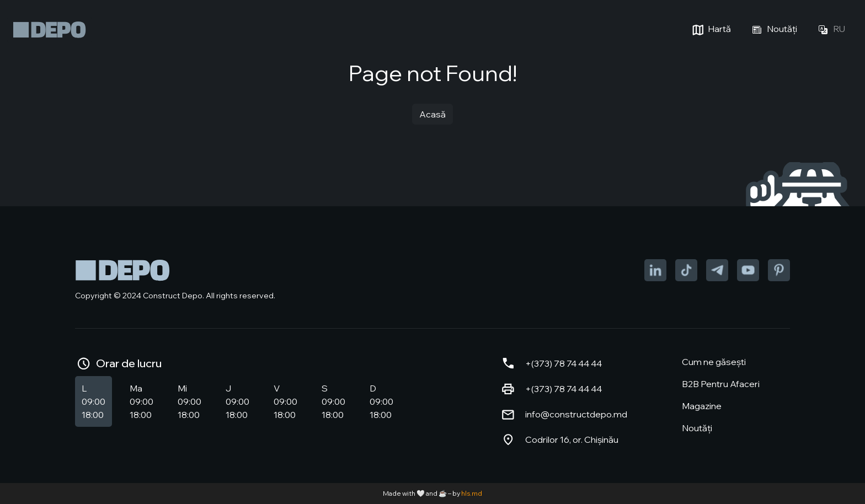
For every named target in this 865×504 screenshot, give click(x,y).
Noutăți (773, 30)
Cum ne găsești (714, 362)
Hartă (710, 30)
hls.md (472, 493)
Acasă (432, 114)
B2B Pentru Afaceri (721, 384)
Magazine (702, 406)
